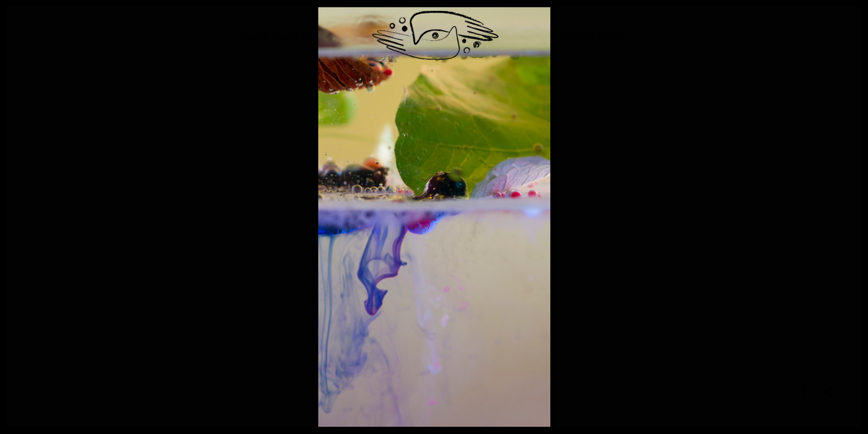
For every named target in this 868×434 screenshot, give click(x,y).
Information (591, 45)
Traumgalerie (275, 45)
